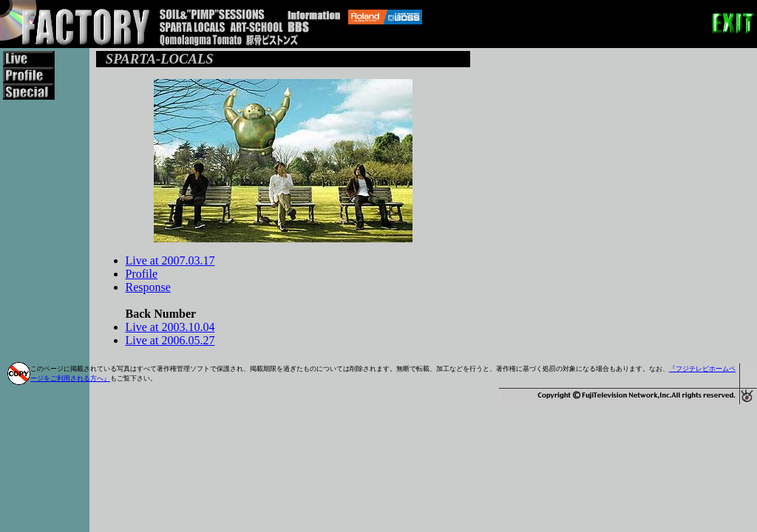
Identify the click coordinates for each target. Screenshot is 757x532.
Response (148, 287)
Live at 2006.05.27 (170, 340)
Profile (142, 274)
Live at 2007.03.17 (170, 260)
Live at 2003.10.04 (170, 327)
